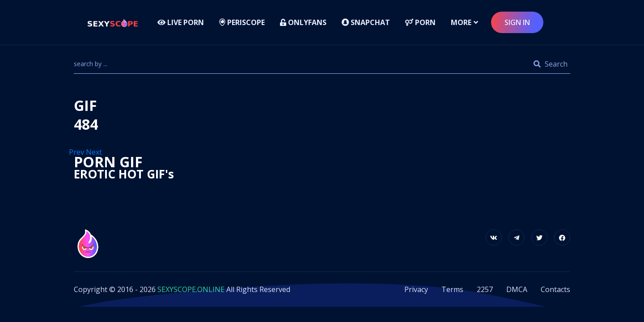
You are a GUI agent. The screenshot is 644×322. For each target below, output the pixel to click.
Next (95, 152)
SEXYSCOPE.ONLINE (191, 289)
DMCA (517, 289)
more (461, 22)
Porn (420, 22)
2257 (485, 289)
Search (551, 64)
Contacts (555, 289)
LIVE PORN (181, 22)
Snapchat (366, 22)
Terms (452, 289)
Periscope (242, 22)
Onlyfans (303, 22)
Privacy (416, 289)
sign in (517, 22)
